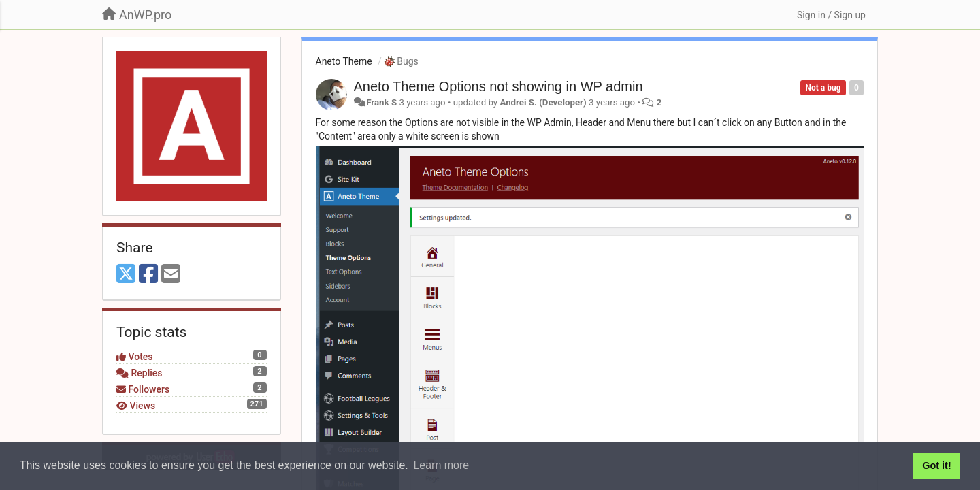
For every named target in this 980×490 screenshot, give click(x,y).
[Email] (171, 275)
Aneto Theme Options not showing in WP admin (499, 86)
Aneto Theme (344, 61)
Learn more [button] (441, 465)
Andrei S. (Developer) (543, 102)
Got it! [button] (936, 465)
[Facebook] (148, 275)
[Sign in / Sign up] (831, 15)
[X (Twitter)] (126, 275)
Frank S (381, 102)
